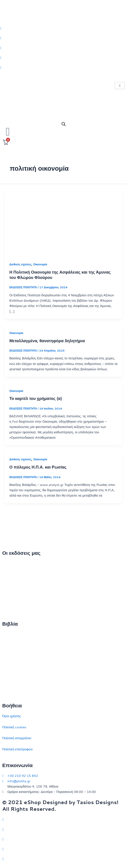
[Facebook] (63, 38)
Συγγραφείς (11, 607)
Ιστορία (7, 656)
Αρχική (7, 563)
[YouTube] (63, 859)
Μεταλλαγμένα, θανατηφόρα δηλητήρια (47, 341)
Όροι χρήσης (11, 716)
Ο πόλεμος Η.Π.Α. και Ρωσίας (38, 467)
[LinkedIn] (63, 57)
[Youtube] (63, 67)
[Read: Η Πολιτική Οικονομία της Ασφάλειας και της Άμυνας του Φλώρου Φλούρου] (63, 223)
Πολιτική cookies (14, 727)
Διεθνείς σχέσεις (20, 264)
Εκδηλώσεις (11, 597)
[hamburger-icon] (120, 86)
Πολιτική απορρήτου (17, 738)
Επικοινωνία (11, 585)
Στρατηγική (10, 645)
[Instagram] (63, 48)
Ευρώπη (8, 678)
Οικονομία (40, 264)
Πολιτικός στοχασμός (17, 667)
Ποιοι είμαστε (12, 574)
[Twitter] (63, 28)
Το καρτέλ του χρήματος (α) (36, 398)
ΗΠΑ (6, 689)
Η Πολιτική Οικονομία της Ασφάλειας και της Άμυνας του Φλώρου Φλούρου (60, 275)
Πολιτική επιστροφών (17, 749)
